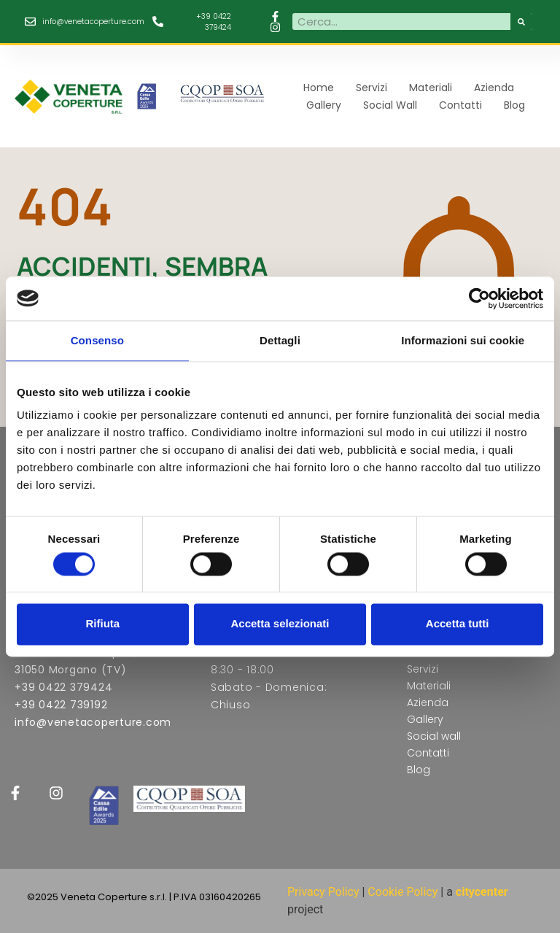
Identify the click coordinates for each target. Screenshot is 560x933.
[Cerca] (521, 22)
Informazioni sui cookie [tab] (463, 340)
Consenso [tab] (97, 340)
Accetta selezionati (280, 624)
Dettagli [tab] (280, 340)
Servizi (372, 88)
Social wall (390, 105)
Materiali (431, 88)
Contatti (460, 105)
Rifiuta (102, 624)
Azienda (494, 88)
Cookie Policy (402, 892)
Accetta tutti (458, 624)
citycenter (482, 892)
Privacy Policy (323, 892)
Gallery (324, 105)
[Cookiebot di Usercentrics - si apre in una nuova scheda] (479, 298)
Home (319, 88)
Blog (514, 105)
